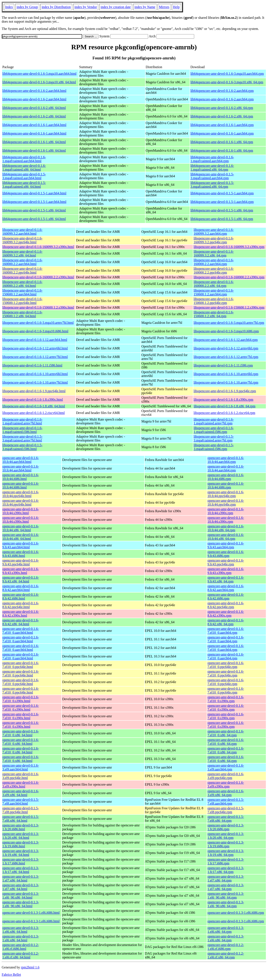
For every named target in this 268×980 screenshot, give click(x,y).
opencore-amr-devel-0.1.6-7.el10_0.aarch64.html (21, 631)
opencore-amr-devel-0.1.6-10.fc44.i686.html (21, 477)
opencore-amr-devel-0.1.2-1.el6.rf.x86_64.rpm (226, 955)
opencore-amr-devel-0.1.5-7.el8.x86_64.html (21, 819)
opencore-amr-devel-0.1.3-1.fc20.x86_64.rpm (226, 836)
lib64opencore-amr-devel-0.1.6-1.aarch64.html (34, 125)
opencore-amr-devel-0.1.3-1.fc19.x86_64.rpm (226, 853)
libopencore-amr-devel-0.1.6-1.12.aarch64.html (35, 340)
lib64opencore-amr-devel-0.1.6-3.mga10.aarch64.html (39, 74)
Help (176, 7)
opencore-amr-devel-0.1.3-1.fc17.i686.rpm (226, 861)
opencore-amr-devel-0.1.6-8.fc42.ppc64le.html (21, 605)
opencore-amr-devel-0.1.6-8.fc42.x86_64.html (21, 622)
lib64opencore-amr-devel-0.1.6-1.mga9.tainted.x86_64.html (24, 168)
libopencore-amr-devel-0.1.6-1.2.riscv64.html (33, 413)
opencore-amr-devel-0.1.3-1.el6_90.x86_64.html (21, 896)
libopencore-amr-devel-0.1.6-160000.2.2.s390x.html (38, 277)
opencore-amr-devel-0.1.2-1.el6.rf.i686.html (21, 947)
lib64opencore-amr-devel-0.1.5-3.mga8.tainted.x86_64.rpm (212, 185)
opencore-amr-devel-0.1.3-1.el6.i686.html (31, 913)
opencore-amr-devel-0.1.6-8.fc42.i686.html (21, 596)
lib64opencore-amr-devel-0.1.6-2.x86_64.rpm (222, 108)
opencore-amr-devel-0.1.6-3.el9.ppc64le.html (21, 776)
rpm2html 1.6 (30, 967)
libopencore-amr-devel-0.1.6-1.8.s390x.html (33, 400)
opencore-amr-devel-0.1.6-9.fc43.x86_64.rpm (226, 579)
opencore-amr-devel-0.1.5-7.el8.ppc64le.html (21, 810)
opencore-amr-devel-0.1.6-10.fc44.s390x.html (21, 511)
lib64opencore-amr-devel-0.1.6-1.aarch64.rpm (222, 125)
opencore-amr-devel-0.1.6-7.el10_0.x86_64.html (21, 733)
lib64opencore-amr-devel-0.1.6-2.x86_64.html (34, 108)
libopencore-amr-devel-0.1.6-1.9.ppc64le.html (34, 391)
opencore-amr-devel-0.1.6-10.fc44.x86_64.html (21, 528)
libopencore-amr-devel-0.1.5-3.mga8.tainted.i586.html (22, 447)
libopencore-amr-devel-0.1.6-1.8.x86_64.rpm (224, 406)
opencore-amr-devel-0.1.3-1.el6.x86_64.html (21, 930)
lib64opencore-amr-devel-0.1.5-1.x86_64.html (34, 210)
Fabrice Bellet (11, 975)
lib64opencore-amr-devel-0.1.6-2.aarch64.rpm (222, 91)
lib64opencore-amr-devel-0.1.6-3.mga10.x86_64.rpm (227, 82)
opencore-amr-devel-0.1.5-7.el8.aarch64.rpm (226, 802)
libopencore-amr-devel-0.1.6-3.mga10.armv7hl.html (38, 323)
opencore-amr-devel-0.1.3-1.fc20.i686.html (21, 827)
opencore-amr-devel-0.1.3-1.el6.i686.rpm (236, 913)
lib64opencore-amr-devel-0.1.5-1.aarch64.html (34, 193)
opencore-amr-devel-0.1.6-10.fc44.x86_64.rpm (226, 528)
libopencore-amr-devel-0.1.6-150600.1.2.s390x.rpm (229, 307)
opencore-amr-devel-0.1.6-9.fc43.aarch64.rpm (226, 545)
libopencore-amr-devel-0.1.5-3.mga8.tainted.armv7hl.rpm (214, 438)
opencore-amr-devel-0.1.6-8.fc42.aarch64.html (21, 588)
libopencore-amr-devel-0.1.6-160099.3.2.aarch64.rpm (214, 232)
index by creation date (116, 7)
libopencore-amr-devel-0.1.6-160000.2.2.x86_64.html (22, 284)
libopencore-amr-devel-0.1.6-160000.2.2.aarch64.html (22, 262)
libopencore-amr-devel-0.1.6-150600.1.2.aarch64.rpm (214, 292)
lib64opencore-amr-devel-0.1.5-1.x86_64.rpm (222, 210)
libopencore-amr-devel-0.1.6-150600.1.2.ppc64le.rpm (214, 301)
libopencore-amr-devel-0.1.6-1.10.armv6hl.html (35, 374)
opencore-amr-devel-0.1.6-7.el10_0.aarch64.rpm (226, 631)
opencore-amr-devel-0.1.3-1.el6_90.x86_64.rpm (226, 896)
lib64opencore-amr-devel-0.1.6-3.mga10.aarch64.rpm (227, 74)
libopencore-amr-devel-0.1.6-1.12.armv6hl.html (35, 348)
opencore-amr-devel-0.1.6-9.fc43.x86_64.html (21, 579)
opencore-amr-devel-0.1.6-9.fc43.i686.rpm (226, 554)
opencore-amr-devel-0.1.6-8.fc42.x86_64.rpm (226, 622)
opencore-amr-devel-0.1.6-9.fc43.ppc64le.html (21, 562)
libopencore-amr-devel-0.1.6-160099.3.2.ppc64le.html (22, 240)
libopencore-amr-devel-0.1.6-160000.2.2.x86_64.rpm (214, 284)
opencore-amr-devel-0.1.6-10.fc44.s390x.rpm (226, 511)
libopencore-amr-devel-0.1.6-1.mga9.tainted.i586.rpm (214, 430)
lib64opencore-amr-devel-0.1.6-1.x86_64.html (34, 142)
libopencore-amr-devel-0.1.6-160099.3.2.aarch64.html (22, 232)
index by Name (145, 7)
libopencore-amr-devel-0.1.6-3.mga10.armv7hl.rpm (229, 323)
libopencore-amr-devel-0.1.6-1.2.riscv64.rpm (224, 413)
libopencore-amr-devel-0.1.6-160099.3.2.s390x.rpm (229, 247)
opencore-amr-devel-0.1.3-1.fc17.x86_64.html (21, 870)
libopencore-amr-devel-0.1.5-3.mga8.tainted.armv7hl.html (22, 438)
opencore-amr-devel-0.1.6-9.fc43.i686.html (21, 554)
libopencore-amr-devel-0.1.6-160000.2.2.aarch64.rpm (214, 262)
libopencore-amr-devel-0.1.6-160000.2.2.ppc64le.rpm (214, 271)
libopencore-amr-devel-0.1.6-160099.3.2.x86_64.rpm (214, 253)
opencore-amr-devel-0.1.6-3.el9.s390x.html (21, 784)
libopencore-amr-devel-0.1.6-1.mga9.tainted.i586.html (22, 430)
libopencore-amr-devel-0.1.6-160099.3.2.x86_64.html (22, 253)
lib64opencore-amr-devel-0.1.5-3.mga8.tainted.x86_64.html (24, 185)
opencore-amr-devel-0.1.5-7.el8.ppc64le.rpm (226, 810)
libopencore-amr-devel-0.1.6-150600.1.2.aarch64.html (22, 292)
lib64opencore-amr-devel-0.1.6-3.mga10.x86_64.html (39, 82)
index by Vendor (86, 7)
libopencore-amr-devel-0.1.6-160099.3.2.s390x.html (38, 247)
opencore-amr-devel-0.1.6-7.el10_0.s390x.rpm (226, 699)
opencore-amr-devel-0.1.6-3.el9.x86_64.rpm (226, 793)
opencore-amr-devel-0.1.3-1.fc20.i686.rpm (226, 827)
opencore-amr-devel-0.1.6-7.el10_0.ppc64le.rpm (226, 665)
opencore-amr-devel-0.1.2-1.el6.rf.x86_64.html (21, 955)
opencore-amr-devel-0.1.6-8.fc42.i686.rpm (226, 596)
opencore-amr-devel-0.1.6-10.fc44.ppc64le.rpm (226, 494)
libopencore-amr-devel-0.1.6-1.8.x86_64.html (34, 406)
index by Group (27, 7)
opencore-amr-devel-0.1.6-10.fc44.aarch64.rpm (226, 460)
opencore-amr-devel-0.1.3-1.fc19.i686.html (21, 844)
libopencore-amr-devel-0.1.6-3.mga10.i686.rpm (226, 331)
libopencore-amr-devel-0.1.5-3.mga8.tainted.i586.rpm (214, 447)
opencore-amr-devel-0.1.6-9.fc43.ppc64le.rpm (226, 562)
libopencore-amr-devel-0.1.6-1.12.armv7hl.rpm (226, 357)
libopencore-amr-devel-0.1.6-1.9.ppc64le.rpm (225, 391)
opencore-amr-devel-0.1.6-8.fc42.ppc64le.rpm (226, 605)
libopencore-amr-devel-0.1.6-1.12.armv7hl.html (35, 357)
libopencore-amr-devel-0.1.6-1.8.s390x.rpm (223, 400)
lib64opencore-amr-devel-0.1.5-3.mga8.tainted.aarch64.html (24, 176)
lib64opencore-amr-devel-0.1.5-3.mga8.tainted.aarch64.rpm (212, 176)
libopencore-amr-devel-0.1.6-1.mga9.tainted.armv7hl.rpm (214, 421)
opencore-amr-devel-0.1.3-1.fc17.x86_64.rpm (226, 870)
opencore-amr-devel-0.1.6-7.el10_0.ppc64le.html (21, 665)
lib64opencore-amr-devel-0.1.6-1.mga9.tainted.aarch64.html (24, 159)
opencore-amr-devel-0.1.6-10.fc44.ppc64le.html (21, 494)
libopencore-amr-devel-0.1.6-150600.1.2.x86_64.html (22, 314)
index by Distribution (56, 7)
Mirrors (164, 7)
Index (9, 7)
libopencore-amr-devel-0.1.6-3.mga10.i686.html (35, 331)
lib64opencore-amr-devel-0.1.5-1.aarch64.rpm (222, 193)
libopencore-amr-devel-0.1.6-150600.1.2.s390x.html (38, 307)
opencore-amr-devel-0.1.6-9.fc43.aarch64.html (21, 545)
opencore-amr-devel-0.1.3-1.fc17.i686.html (21, 861)
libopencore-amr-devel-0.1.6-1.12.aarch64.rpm (226, 340)
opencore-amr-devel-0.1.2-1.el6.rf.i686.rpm (226, 947)
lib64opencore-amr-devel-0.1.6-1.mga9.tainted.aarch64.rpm (212, 159)
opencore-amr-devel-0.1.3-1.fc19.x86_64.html (21, 853)
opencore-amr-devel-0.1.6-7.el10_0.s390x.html (21, 699)
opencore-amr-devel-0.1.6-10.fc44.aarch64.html (21, 460)
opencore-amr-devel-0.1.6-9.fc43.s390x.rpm (226, 571)
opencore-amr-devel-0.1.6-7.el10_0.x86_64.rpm (226, 733)
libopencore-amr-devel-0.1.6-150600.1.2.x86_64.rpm (214, 314)
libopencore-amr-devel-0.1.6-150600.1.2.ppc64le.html (22, 301)
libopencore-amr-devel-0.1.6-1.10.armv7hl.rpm (226, 382)
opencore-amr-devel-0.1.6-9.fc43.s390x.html (21, 571)
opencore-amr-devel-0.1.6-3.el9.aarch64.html (21, 767)
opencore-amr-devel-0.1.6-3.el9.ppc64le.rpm (226, 776)
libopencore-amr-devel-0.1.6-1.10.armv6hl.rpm (226, 374)
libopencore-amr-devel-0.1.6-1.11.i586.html (32, 365)
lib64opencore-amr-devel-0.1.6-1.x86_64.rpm (222, 142)
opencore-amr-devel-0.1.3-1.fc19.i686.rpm (226, 844)
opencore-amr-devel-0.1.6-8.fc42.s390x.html (21, 614)
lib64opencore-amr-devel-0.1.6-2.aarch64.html (34, 91)
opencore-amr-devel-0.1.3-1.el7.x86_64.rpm (226, 878)
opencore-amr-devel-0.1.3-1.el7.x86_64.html (21, 878)
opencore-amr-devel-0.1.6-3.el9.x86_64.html (21, 793)
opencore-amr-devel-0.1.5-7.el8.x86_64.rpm (226, 819)
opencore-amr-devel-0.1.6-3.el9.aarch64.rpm (226, 767)
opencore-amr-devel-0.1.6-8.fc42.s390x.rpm (226, 614)
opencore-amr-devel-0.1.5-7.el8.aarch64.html (21, 802)
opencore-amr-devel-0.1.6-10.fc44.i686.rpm (226, 477)
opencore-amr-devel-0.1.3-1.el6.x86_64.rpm (226, 930)
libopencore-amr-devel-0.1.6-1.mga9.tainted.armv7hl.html (22, 421)
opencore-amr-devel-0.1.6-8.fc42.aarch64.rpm (226, 588)
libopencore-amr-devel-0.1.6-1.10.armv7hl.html (35, 382)
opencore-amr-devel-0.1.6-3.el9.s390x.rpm (226, 784)
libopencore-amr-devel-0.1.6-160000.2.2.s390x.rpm (229, 277)
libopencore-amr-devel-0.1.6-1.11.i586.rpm (223, 365)
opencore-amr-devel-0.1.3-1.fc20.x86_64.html (21, 836)
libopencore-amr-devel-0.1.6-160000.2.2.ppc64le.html (22, 271)
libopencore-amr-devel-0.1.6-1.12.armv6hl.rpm (226, 348)
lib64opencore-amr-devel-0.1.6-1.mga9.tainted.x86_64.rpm (212, 168)
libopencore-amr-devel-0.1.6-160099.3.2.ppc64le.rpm (214, 240)
